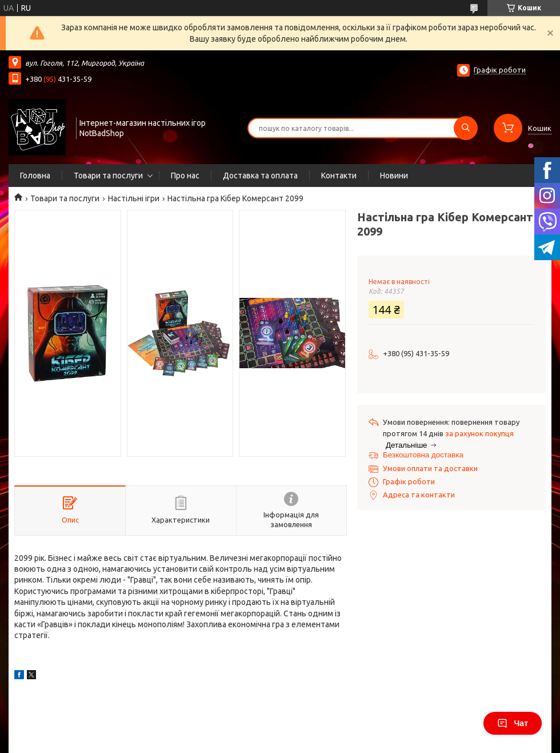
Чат (513, 723)
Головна (35, 176)
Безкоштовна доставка (423, 455)
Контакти (339, 176)
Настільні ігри (134, 198)
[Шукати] (466, 128)
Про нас (185, 176)
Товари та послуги (108, 176)
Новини (394, 176)
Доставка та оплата (260, 176)
